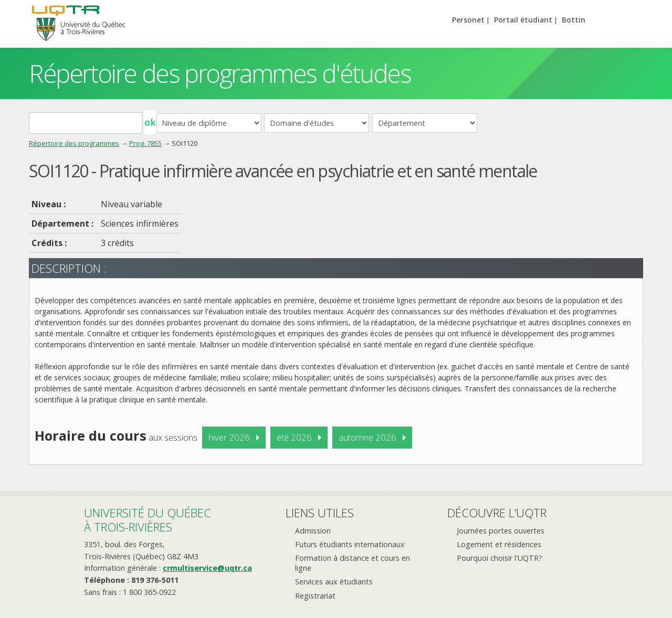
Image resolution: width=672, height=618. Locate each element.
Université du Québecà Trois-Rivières (148, 520)
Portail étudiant (523, 20)
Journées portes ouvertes (501, 531)
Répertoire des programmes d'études (220, 73)
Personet (468, 20)
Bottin (574, 20)
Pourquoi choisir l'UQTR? (500, 558)
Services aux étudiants (334, 582)
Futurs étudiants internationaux (350, 544)
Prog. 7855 (145, 143)
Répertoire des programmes (74, 143)
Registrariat (315, 596)
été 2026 (294, 437)
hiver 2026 (229, 437)
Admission (313, 531)
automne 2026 (367, 437)
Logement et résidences (499, 544)
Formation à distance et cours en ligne (353, 563)
